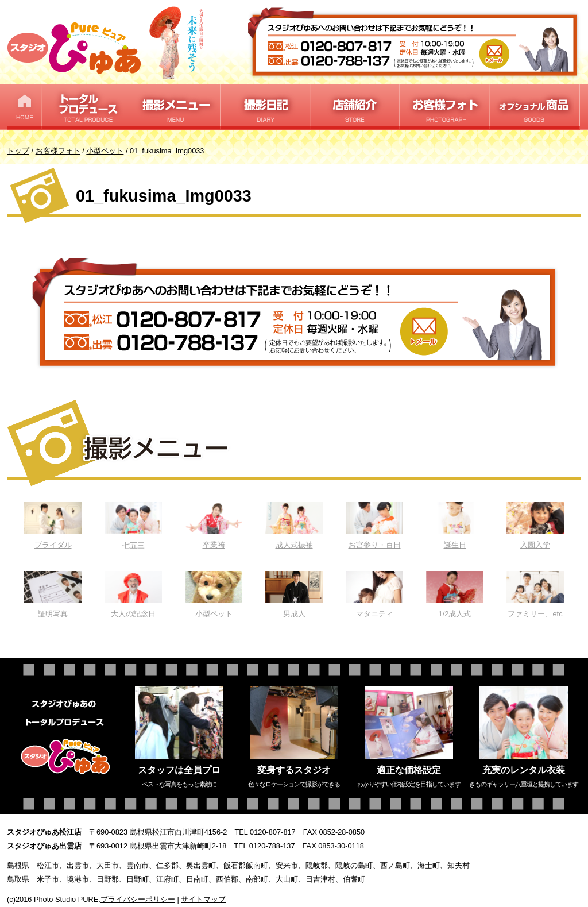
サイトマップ (203, 899)
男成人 (294, 595)
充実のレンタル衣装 (524, 770)
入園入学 (535, 526)
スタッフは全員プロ (179, 770)
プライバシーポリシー (138, 899)
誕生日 (455, 526)
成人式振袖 (294, 526)
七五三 (133, 526)
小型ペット (214, 595)
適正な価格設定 (409, 770)
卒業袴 (214, 526)
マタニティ (374, 595)
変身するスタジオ (294, 770)
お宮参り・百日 (374, 526)
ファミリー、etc (535, 595)
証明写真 (53, 595)
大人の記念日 (133, 595)
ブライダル (53, 526)
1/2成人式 (455, 595)
